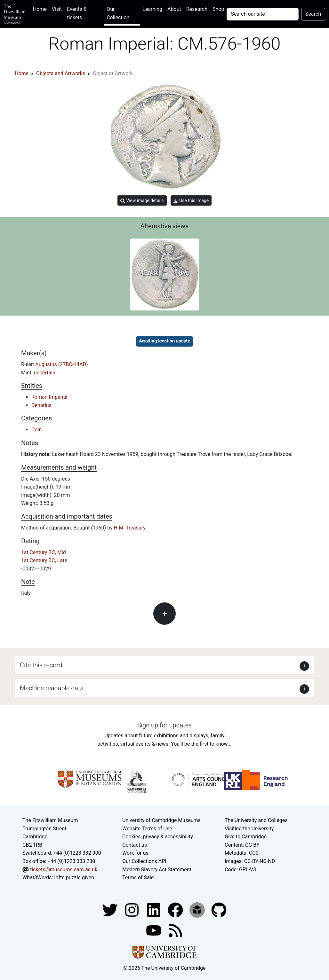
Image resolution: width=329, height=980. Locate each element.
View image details (142, 201)
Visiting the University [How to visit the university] (249, 829)
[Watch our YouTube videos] (154, 930)
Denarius (41, 405)
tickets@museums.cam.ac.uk (64, 870)
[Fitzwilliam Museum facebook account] (154, 909)
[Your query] (262, 14)
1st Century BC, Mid (44, 552)
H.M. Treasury (130, 528)
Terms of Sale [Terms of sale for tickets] (138, 878)
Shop (218, 9)
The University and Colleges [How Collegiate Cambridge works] (256, 820)
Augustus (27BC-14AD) (61, 364)
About (174, 9)
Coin (36, 430)
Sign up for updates (164, 725)
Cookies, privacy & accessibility (158, 837)
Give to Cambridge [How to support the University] (246, 837)
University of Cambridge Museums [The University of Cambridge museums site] (161, 820)
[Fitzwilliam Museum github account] (219, 909)
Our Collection (118, 13)
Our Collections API (144, 861)
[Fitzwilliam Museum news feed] (175, 930)
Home (41, 8)
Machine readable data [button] (52, 688)
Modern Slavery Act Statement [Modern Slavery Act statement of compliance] (157, 870)
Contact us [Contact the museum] (135, 845)
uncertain (45, 373)
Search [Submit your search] (313, 14)
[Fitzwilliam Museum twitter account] (111, 909)
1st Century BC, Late (44, 560)
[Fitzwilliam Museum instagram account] (132, 909)
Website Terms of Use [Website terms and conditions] (147, 829)
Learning (152, 9)
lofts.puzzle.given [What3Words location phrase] (74, 878)
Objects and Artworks (61, 73)
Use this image (191, 201)
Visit (57, 9)
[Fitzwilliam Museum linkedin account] (176, 909)
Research (197, 9)
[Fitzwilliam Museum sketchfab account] (198, 909)
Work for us (135, 853)
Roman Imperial (49, 397)
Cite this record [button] (41, 665)
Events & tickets (77, 13)
